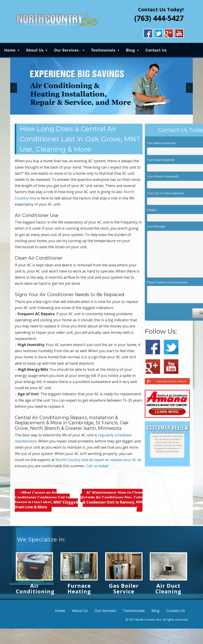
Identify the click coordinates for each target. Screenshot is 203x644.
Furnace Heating (79, 588)
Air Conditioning (35, 588)
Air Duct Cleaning (168, 588)
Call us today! (97, 466)
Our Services (66, 50)
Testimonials (103, 50)
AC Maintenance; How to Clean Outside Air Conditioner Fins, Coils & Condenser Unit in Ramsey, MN (111, 500)
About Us (35, 50)
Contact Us (156, 50)
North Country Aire (72, 460)
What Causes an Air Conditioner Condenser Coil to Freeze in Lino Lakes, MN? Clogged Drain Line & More (46, 500)
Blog (130, 50)
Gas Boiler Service (124, 588)
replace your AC (123, 460)
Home (10, 50)
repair (99, 460)
